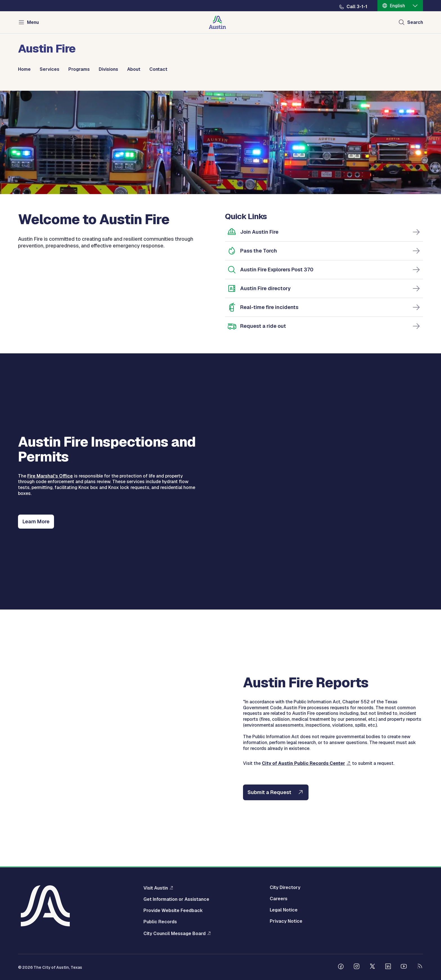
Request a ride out (263, 326)
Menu (33, 22)
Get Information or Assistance (176, 899)
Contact (158, 69)
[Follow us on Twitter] (372, 967)
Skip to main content (22, 0)
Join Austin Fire (259, 232)
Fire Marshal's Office (50, 476)
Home (24, 69)
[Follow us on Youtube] (404, 967)
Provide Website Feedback (173, 911)
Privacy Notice (286, 921)
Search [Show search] (415, 22)
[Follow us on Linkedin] (388, 967)
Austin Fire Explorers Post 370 (277, 270)
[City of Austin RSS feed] (420, 967)
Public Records (160, 922)
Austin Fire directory (265, 288)
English (397, 6)
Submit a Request (269, 792)
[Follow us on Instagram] (357, 967)
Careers (279, 899)
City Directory (285, 888)
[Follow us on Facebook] (341, 967)
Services (49, 69)
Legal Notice (284, 910)
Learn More (36, 521)
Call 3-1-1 (357, 7)
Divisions (108, 69)
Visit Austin (156, 888)
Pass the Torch (259, 251)
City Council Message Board (175, 933)
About (134, 69)
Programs (79, 69)
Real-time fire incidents (269, 307)
